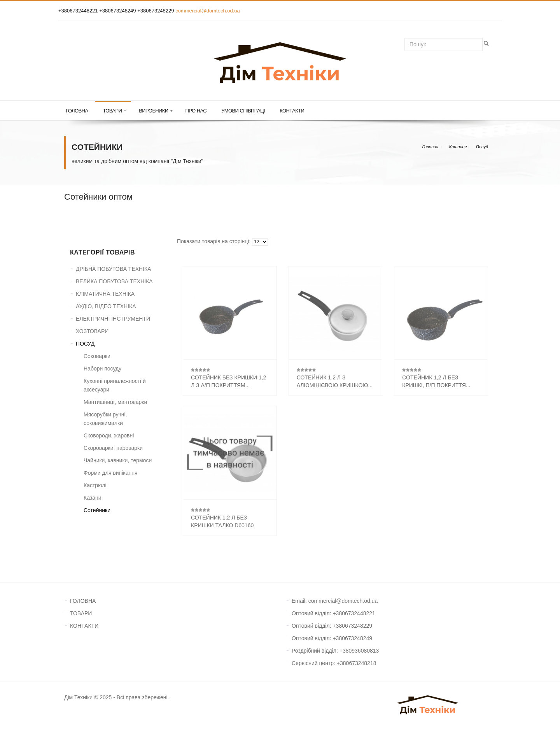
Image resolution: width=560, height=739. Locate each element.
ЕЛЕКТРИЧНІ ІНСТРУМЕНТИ (113, 319)
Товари (114, 111)
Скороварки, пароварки (113, 448)
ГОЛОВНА (83, 601)
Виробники (156, 111)
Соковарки (97, 356)
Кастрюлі (95, 485)
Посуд (482, 147)
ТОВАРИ (81, 613)
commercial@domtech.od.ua (208, 11)
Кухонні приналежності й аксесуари (115, 385)
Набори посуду (102, 369)
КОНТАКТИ (84, 626)
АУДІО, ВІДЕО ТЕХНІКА (106, 306)
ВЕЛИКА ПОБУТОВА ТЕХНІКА (114, 281)
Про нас (196, 111)
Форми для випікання (111, 473)
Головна (77, 111)
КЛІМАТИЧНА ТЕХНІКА (105, 294)
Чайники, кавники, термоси (118, 460)
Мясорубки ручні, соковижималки (105, 419)
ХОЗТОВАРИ (92, 331)
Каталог (458, 147)
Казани (93, 498)
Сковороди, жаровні (109, 435)
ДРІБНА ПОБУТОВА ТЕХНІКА (114, 269)
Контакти (292, 111)
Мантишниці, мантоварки (115, 402)
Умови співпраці (243, 111)
